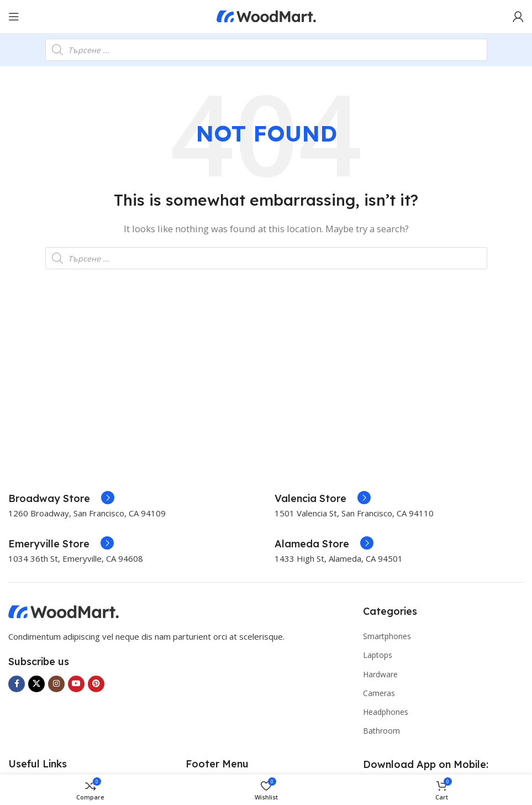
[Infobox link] (61, 499)
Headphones (386, 712)
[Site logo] (266, 15)
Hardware (380, 674)
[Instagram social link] (56, 684)
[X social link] (36, 684)
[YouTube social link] (76, 684)
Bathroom (381, 731)
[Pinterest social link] (96, 684)
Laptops (378, 655)
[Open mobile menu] (14, 17)
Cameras (379, 693)
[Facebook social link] (17, 684)
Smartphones (387, 636)
